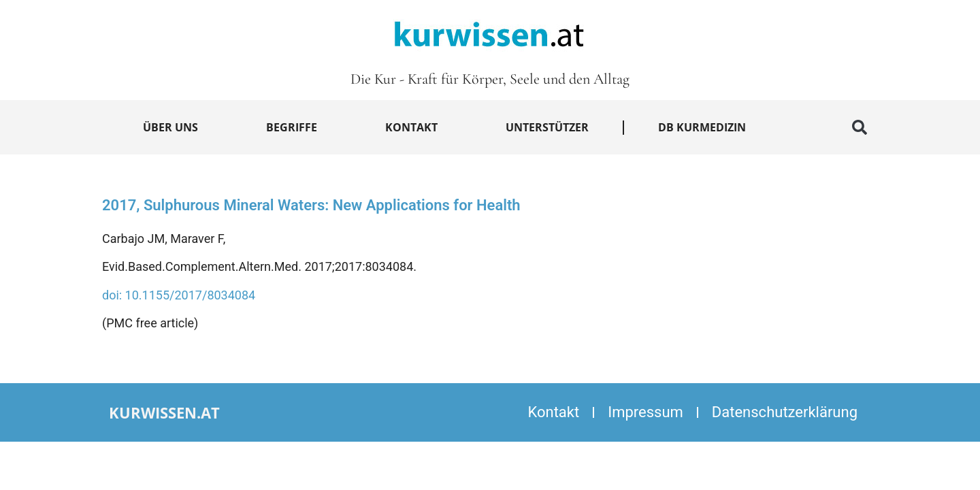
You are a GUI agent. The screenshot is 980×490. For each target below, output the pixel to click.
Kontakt (411, 127)
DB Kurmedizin (702, 127)
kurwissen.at (164, 412)
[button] (860, 127)
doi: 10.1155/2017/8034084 (179, 295)
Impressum (646, 412)
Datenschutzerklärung (785, 412)
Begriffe (292, 127)
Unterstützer (547, 127)
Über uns (170, 127)
